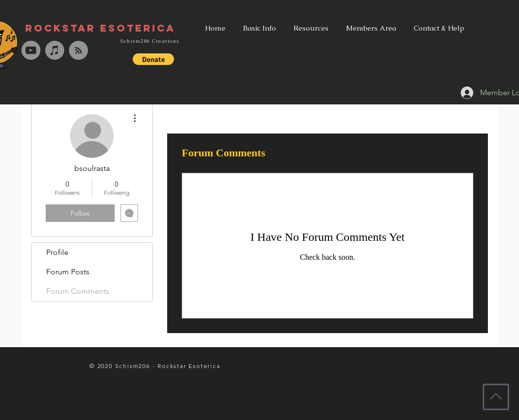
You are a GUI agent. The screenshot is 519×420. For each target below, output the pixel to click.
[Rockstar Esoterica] (100, 28)
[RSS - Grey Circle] (78, 50)
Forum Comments (78, 291)
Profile (57, 252)
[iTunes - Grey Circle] (55, 50)
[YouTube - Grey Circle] (31, 50)
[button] (153, 59)
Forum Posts (68, 272)
